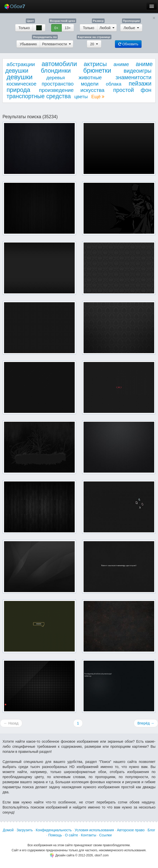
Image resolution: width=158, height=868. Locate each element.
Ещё (98, 97)
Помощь (55, 835)
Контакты (89, 835)
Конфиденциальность (54, 830)
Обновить (128, 44)
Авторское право (131, 830)
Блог (151, 830)
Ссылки (105, 835)
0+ (56, 28)
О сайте (71, 835)
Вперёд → (146, 723)
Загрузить (25, 830)
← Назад (11, 723)
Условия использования (94, 830)
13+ (68, 28)
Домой (8, 830)
